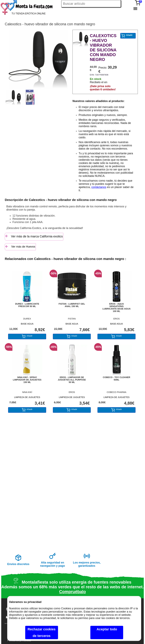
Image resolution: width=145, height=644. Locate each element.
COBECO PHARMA (116, 392)
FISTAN (72, 319)
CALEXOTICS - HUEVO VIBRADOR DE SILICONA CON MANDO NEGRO (103, 48)
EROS (117, 319)
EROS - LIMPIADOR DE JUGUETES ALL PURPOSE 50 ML (72, 380)
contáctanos (99, 187)
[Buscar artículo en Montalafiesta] (91, 4)
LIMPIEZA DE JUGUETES (27, 397)
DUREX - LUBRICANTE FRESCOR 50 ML (27, 305)
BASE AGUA (27, 324)
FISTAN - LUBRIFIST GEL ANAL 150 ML (72, 305)
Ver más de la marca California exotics (34, 236)
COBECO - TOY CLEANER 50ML (117, 379)
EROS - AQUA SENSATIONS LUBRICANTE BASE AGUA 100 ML (116, 308)
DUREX (27, 319)
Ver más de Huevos (20, 246)
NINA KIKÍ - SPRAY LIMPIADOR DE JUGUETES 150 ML (27, 380)
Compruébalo (72, 592)
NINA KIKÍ (27, 392)
